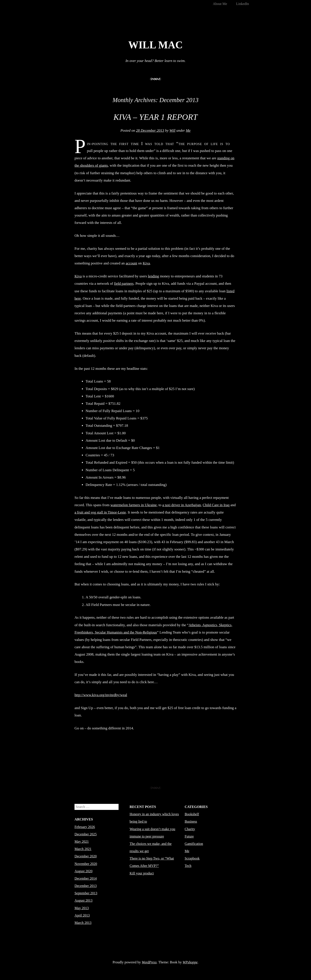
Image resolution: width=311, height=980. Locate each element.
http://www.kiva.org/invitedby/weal (101, 695)
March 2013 (83, 923)
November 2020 (86, 864)
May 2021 (82, 842)
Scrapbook (192, 858)
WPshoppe (190, 962)
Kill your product (142, 873)
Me (188, 130)
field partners (124, 284)
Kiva (146, 263)
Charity (190, 829)
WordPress (149, 962)
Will (173, 130)
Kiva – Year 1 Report (155, 117)
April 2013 (82, 915)
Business (191, 821)
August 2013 (83, 900)
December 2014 (86, 878)
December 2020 (86, 856)
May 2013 (82, 908)
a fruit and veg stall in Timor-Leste (100, 512)
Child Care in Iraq (216, 505)
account (131, 263)
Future (189, 836)
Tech (188, 866)
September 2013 (86, 893)
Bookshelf (192, 814)
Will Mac (155, 45)
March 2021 (83, 849)
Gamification (194, 844)
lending (153, 276)
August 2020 (83, 871)
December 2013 (86, 886)
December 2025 (86, 834)
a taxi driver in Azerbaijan (182, 505)
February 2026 (85, 827)
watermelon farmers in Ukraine (133, 505)
